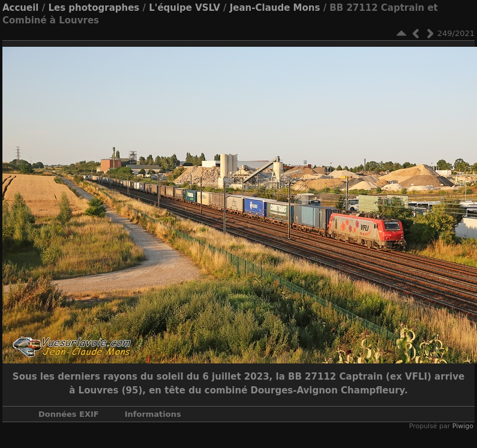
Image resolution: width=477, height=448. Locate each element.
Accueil (21, 8)
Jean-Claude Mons (275, 8)
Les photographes (94, 8)
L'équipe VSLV (184, 8)
